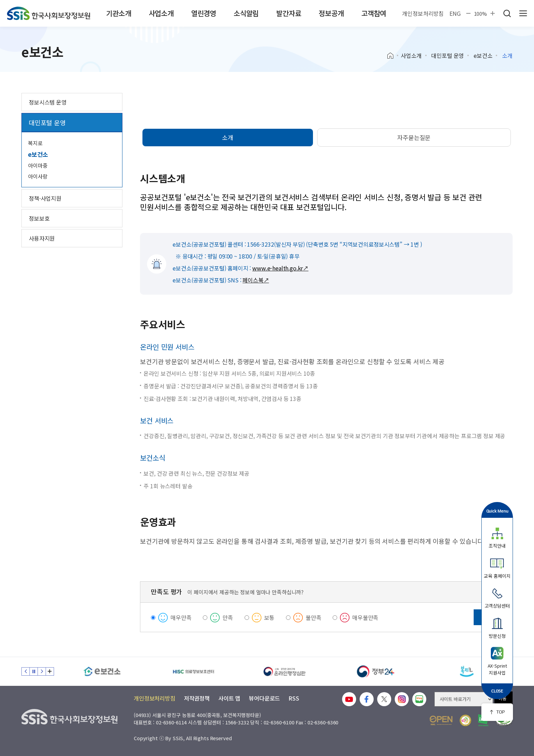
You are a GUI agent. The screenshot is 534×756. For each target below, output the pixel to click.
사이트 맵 (229, 698)
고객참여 (374, 13)
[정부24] (376, 671)
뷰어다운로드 (264, 698)
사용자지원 (42, 238)
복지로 (35, 143)
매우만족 (181, 617)
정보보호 (39, 218)
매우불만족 (365, 617)
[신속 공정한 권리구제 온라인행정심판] (285, 671)
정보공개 (331, 13)
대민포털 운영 (448, 55)
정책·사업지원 (45, 198)
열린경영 (204, 13)
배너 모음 (50, 671)
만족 (228, 617)
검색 (507, 13)
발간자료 (289, 13)
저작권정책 (197, 698)
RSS (294, 698)
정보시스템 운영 (48, 102)
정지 (34, 671)
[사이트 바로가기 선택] (464, 699)
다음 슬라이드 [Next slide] (42, 671)
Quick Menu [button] (497, 511)
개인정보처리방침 (423, 13)
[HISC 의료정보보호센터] (193, 671)
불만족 (313, 617)
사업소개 (161, 13)
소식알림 (246, 13)
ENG (455, 13)
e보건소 (483, 55)
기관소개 (118, 13)
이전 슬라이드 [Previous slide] (26, 671)
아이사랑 (38, 176)
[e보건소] (102, 671)
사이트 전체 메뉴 (523, 13)
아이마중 (38, 165)
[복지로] (467, 671)
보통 (269, 617)
